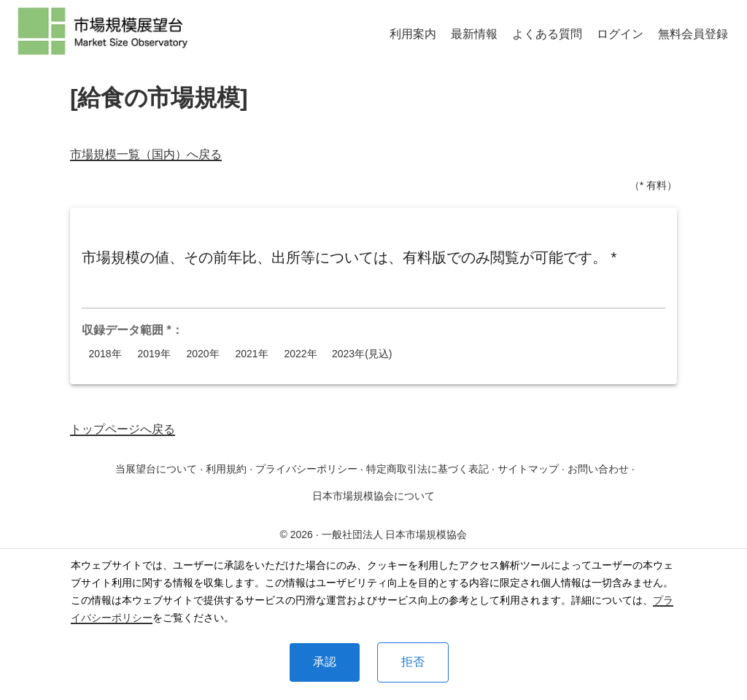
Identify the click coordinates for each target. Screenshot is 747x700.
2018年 (105, 354)
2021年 (252, 354)
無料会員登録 (693, 34)
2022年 (301, 354)
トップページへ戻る (123, 429)
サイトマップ (528, 469)
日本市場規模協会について (373, 496)
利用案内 (413, 34)
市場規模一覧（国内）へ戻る (146, 154)
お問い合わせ (598, 469)
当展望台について (156, 469)
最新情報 (474, 34)
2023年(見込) (362, 354)
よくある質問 (547, 34)
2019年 (154, 354)
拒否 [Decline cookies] (413, 662)
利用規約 (226, 469)
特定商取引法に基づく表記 (427, 469)
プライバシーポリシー (306, 469)
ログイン (620, 34)
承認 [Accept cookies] (325, 662)
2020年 (203, 354)
